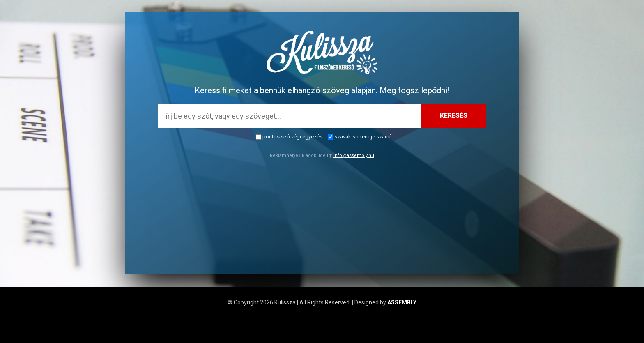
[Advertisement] (322, 217)
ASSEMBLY (402, 302)
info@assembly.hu (354, 155)
